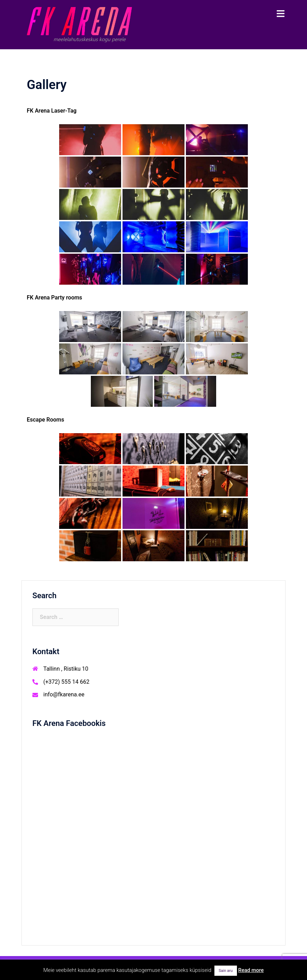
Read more (251, 970)
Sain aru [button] (226, 971)
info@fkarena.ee (64, 694)
